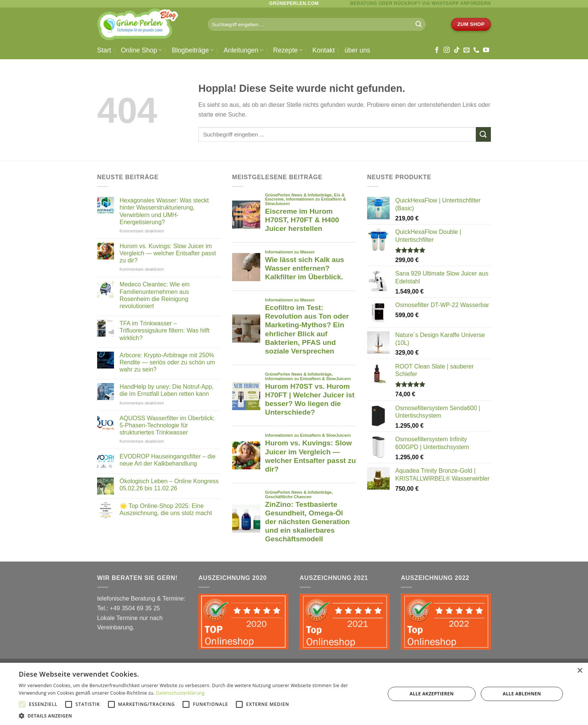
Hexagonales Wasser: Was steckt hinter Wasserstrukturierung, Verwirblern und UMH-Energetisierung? (164, 211)
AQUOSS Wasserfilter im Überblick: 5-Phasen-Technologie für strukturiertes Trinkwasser (167, 425)
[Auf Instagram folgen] (447, 50)
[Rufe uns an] (476, 50)
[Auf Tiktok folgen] (457, 50)
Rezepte (288, 50)
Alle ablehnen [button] (522, 694)
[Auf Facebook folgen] (437, 50)
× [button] (580, 671)
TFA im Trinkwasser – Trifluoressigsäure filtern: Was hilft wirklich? (165, 330)
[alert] (294, 694)
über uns (357, 50)
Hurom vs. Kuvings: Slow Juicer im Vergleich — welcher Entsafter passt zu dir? (168, 253)
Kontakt (324, 50)
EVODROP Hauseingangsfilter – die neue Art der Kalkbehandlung (168, 460)
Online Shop (141, 50)
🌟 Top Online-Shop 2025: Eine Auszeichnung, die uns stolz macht (166, 509)
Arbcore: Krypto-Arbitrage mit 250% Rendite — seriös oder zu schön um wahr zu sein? (167, 362)
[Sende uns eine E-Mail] (466, 50)
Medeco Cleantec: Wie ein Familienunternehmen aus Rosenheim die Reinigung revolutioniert (155, 295)
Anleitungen (243, 50)
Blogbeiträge (193, 50)
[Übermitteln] (418, 24)
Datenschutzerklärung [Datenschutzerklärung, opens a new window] (180, 693)
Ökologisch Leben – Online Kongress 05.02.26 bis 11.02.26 (169, 485)
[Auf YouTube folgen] (486, 50)
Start (104, 50)
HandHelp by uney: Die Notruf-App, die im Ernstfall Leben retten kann (167, 390)
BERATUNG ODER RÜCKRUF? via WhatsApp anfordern (421, 3)
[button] (196, 716)
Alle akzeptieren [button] (432, 694)
